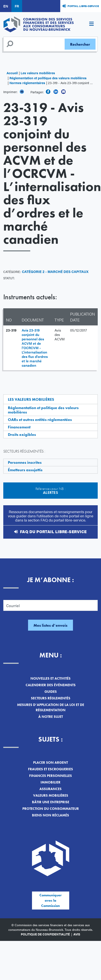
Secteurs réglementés (51, 698)
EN (6, 6)
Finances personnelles (50, 776)
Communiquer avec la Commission (50, 900)
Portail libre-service (83, 6)
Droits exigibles (22, 434)
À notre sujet (51, 717)
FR (17, 6)
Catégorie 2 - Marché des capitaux (55, 272)
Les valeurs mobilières (38, 73)
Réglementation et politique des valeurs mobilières (48, 78)
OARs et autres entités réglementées (40, 420)
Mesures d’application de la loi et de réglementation (51, 707)
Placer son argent (50, 763)
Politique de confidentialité (45, 934)
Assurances (50, 789)
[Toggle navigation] (91, 24)
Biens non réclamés (50, 815)
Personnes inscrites (25, 462)
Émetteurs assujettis (25, 470)
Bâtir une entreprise (51, 802)
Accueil (12, 73)
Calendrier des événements (51, 685)
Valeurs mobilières (51, 795)
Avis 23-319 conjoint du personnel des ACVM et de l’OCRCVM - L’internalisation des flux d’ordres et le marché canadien (35, 348)
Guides (51, 692)
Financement (19, 427)
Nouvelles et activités (50, 678)
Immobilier (50, 782)
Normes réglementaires (27, 83)
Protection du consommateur (51, 809)
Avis (77, 934)
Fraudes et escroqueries (50, 769)
